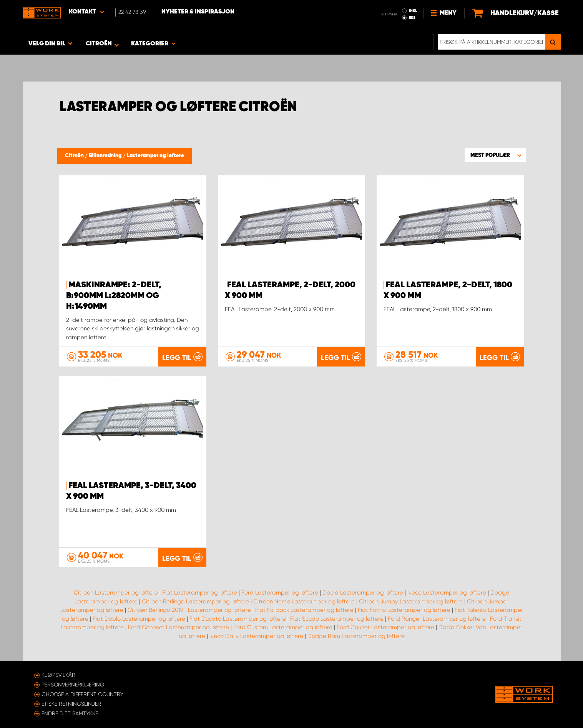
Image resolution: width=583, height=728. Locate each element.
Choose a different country (82, 694)
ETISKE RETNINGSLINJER (71, 704)
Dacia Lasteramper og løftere (363, 593)
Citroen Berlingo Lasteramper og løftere (195, 601)
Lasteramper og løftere (155, 156)
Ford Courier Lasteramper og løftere (385, 627)
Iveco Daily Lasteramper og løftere (256, 636)
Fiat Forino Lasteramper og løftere (404, 610)
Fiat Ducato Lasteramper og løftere (238, 619)
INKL (413, 11)
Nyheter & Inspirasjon (198, 12)
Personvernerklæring (73, 685)
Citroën (75, 156)
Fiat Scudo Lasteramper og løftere (337, 619)
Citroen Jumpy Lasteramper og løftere (411, 601)
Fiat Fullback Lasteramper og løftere (304, 610)
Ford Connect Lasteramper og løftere (179, 627)
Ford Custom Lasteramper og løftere (283, 627)
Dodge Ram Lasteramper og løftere (356, 636)
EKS (412, 18)
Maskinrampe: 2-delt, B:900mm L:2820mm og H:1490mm (114, 296)
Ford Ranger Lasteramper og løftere (437, 619)
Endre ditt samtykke (70, 713)
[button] (495, 155)
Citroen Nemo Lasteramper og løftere (304, 601)
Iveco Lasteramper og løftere (447, 593)
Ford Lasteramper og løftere (280, 593)
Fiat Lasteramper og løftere (200, 593)
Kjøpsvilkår (58, 675)
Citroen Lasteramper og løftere (116, 593)
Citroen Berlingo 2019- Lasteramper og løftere (189, 610)
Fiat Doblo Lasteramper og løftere (139, 619)
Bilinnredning (106, 156)
